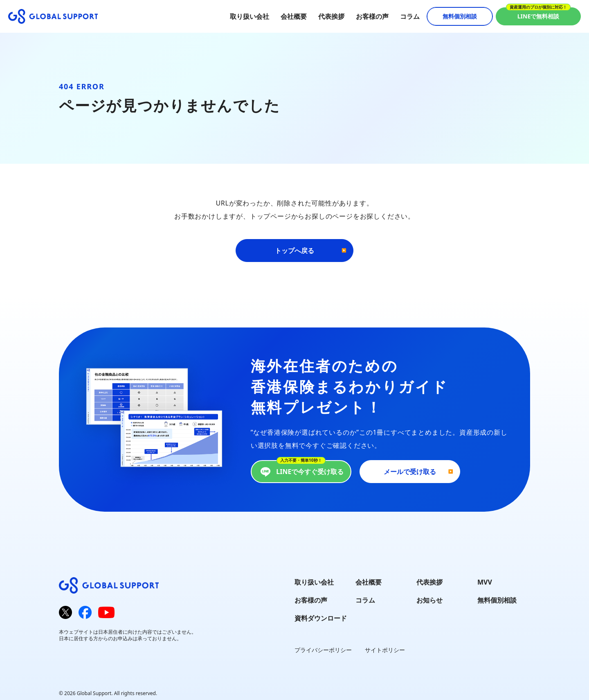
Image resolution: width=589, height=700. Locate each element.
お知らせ (429, 600)
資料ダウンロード (321, 618)
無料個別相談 (460, 16)
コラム (410, 16)
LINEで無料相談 (538, 16)
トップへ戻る (294, 251)
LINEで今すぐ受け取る (301, 472)
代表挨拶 (331, 16)
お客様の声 (372, 16)
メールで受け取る (410, 472)
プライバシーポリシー (323, 650)
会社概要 (294, 16)
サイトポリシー (385, 650)
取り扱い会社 (250, 16)
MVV (485, 582)
